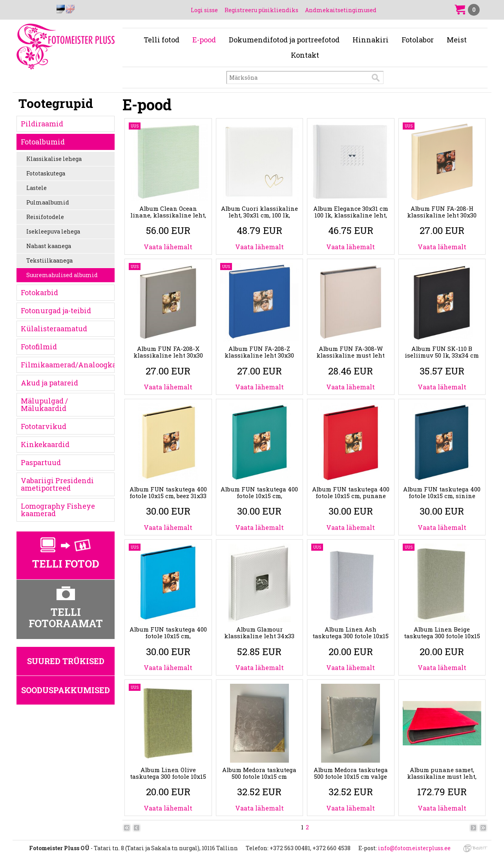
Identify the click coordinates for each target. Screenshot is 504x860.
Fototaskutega (46, 173)
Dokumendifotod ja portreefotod (284, 40)
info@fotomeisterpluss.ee (414, 848)
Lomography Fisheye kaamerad (58, 510)
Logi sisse (204, 10)
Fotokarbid (39, 292)
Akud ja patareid (49, 383)
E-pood (204, 40)
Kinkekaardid (45, 444)
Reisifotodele (45, 217)
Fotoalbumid (43, 142)
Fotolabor (418, 40)
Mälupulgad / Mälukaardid (44, 404)
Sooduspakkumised (66, 690)
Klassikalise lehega (54, 159)
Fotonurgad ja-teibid (56, 310)
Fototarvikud (44, 426)
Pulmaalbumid (48, 202)
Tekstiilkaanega (49, 260)
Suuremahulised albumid (62, 275)
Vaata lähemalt (168, 247)
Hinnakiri (371, 40)
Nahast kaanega (49, 246)
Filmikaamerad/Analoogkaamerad (68, 365)
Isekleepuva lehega (53, 231)
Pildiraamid (42, 124)
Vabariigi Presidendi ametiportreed (57, 484)
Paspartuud (41, 462)
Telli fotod (162, 40)
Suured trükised (66, 661)
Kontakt (305, 55)
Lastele (37, 188)
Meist (457, 40)
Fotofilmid (39, 347)
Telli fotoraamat (66, 618)
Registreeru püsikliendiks (261, 10)
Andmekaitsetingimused (341, 10)
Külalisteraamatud (54, 329)
